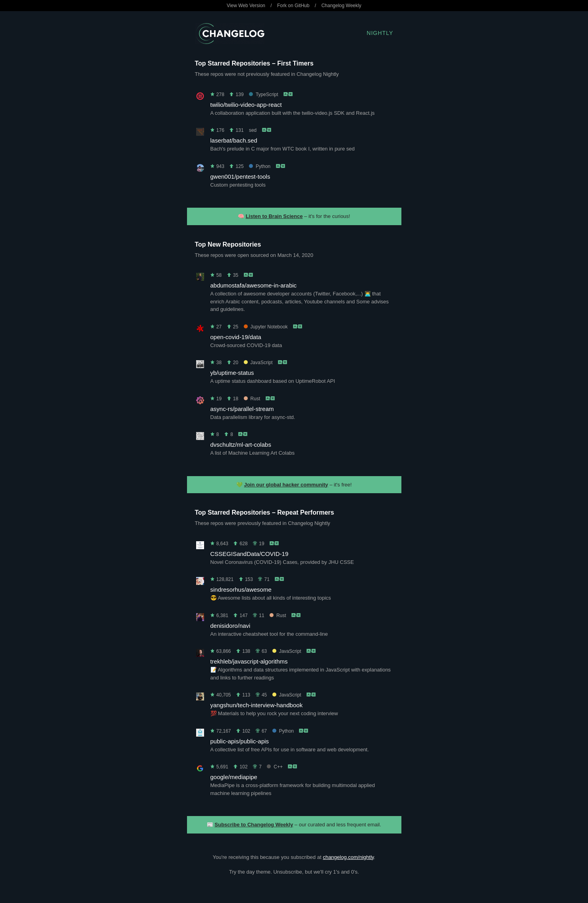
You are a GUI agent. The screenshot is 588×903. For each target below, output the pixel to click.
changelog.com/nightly (348, 857)
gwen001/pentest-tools (240, 177)
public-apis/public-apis (240, 741)
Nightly (380, 33)
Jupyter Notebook (266, 327)
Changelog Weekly (341, 6)
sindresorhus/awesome (241, 589)
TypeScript (264, 95)
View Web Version (246, 6)
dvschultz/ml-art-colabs (241, 445)
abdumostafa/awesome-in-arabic (254, 285)
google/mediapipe (234, 777)
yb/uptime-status (232, 373)
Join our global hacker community (286, 485)
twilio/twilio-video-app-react (246, 105)
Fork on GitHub (293, 6)
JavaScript (258, 363)
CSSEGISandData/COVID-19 (250, 554)
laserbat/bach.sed (234, 140)
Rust (252, 399)
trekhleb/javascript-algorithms (249, 661)
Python (260, 166)
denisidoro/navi (230, 626)
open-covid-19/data (236, 337)
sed (253, 130)
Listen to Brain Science (274, 216)
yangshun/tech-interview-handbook (257, 705)
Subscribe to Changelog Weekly (254, 825)
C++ (275, 767)
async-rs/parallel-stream (242, 409)
